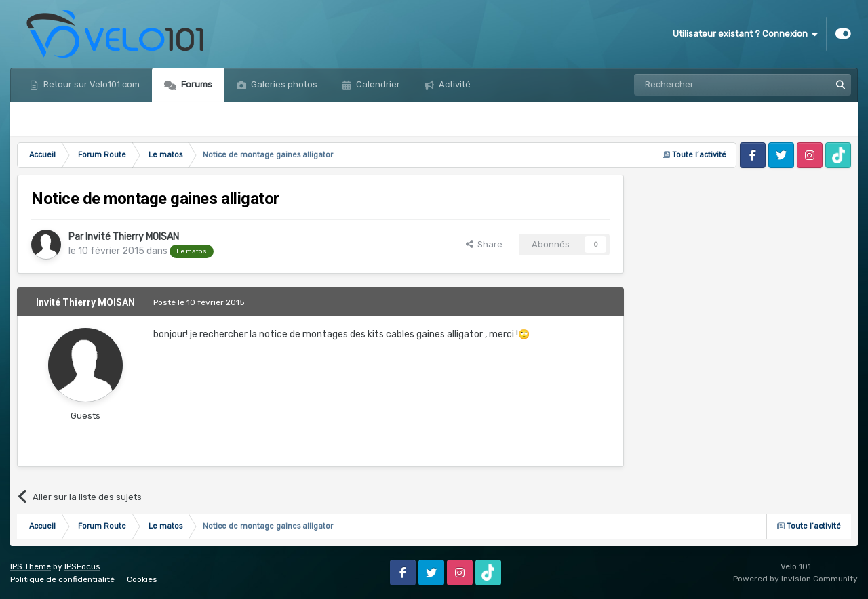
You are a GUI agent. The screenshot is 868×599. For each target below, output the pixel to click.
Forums (196, 84)
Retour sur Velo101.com (91, 84)
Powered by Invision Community (795, 579)
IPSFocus (82, 566)
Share (484, 244)
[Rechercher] (703, 85)
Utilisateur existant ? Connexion (745, 34)
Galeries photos (283, 84)
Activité (454, 84)
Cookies (142, 579)
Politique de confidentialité (62, 579)
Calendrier (377, 84)
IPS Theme (31, 566)
